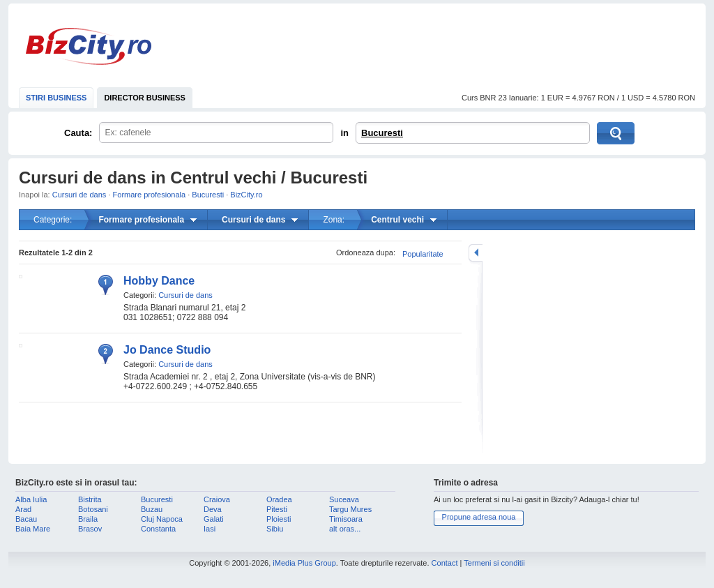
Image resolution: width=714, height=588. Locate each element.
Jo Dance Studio (167, 350)
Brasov (90, 529)
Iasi (210, 529)
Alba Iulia (31, 499)
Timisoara (346, 519)
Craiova (217, 499)
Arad (23, 509)
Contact (445, 563)
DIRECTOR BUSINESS (145, 98)
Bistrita (90, 499)
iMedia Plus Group (304, 563)
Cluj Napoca (162, 519)
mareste (476, 253)
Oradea (279, 499)
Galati (214, 519)
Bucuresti (382, 133)
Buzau (152, 509)
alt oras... (345, 529)
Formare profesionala (150, 195)
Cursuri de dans (79, 195)
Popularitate (423, 254)
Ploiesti (279, 519)
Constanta (158, 529)
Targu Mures (350, 509)
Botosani (93, 509)
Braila (88, 519)
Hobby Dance (159, 281)
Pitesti (277, 509)
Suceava (344, 499)
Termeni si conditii (494, 563)
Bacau (26, 519)
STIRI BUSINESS (56, 98)
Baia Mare (33, 529)
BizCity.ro (89, 46)
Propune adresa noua (479, 517)
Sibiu (275, 529)
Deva (213, 509)
